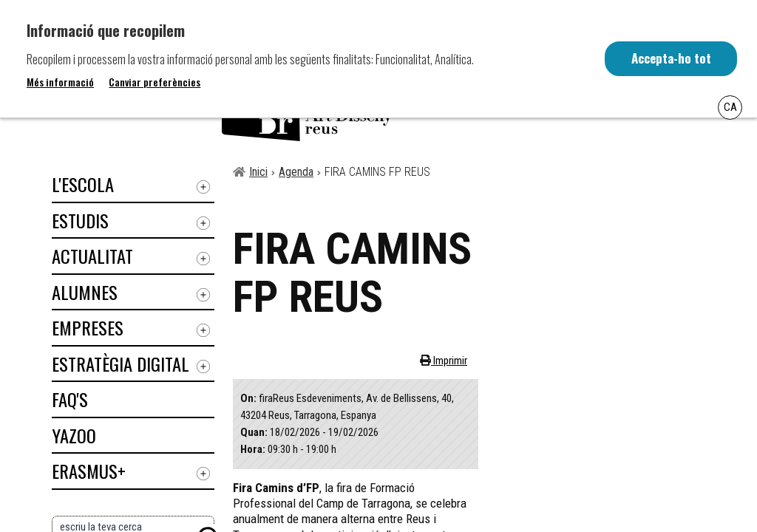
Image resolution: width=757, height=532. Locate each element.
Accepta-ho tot (671, 59)
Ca (730, 107)
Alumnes (85, 292)
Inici (258, 172)
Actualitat (92, 256)
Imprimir (449, 361)
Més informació (60, 82)
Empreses (88, 327)
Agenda (296, 172)
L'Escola (83, 184)
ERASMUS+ (89, 471)
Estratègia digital (120, 364)
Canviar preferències (155, 82)
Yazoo (74, 435)
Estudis (80, 220)
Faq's (70, 399)
